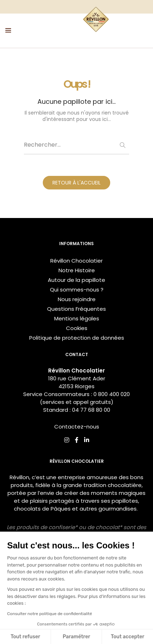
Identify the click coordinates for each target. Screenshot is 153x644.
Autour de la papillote (76, 280)
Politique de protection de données (77, 338)
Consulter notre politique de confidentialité (50, 614)
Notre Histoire (77, 270)
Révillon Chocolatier (76, 261)
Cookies (77, 328)
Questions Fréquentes (76, 309)
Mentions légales (77, 318)
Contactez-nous (77, 427)
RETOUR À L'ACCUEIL (76, 183)
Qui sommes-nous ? (77, 290)
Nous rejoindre (77, 299)
